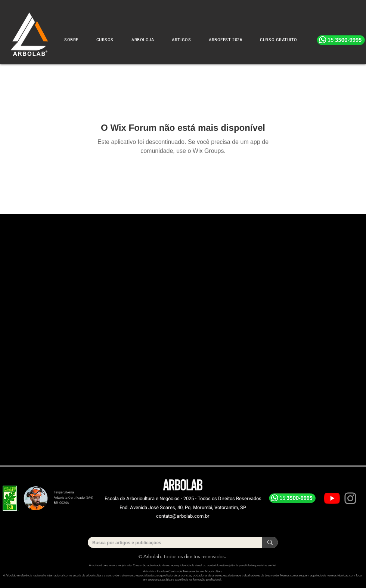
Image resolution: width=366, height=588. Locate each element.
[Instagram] (350, 498)
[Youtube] (332, 498)
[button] (105, 40)
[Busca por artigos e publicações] (169, 543)
